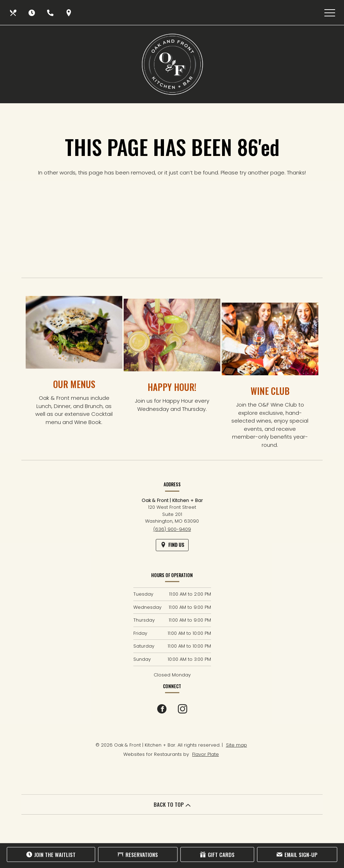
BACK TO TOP (172, 804)
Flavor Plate (206, 754)
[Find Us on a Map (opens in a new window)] (70, 12)
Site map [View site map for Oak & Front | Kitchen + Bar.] (237, 745)
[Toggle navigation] (330, 12)
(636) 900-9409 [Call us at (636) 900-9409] (172, 529)
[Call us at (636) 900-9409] (51, 12)
